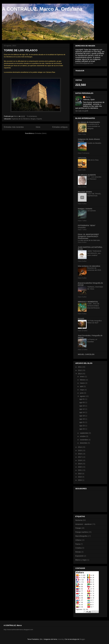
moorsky (61, 639)
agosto (83, 396)
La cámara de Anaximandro (89, 122)
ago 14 (82, 412)
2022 (80, 474)
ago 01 (82, 399)
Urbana (78, 540)
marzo (83, 383)
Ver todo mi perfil (82, 111)
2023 (80, 477)
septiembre (84, 433)
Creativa (78, 548)
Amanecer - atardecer (84, 524)
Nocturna (79, 520)
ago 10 (82, 406)
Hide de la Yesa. (93, 160)
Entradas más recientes (14, 127)
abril (82, 386)
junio (82, 393)
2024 (80, 480)
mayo (82, 390)
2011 (80, 367)
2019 (80, 464)
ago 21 (82, 422)
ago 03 (82, 402)
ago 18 (82, 416)
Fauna (78, 544)
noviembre (84, 440)
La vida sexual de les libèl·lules (89, 240)
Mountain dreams (85, 192)
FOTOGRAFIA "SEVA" (87, 225)
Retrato (78, 552)
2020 (80, 467)
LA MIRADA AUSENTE (87, 175)
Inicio (38, 127)
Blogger (82, 639)
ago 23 (82, 426)
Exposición (79, 556)
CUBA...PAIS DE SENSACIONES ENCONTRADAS (93, 306)
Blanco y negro (81, 560)
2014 (80, 447)
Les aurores (91, 211)
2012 (80, 370)
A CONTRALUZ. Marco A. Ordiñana (42, 9)
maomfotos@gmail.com (84, 63)
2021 (80, 470)
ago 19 (82, 419)
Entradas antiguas (60, 127)
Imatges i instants (85, 209)
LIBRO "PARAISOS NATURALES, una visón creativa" (94, 253)
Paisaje (78, 528)
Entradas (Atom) (41, 133)
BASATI (81, 319)
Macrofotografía (81, 536)
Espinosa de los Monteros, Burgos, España (27, 119)
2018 (80, 460)
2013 (80, 374)
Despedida (82, 227)
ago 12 (82, 409)
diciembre (84, 443)
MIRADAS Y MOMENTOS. (88, 302)
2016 (80, 454)
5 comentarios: (32, 116)
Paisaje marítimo (82, 532)
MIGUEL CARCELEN (86, 354)
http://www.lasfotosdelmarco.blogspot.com (18, 630)
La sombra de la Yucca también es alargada (94, 126)
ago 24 (82, 429)
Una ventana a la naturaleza (89, 266)
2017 (80, 457)
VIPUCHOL (82, 158)
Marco (88, 97)
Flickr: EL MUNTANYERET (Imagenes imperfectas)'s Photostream (88, 236)
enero (82, 377)
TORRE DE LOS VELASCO (21, 50)
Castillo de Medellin (94, 143)
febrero (83, 380)
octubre (83, 436)
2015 (80, 450)
